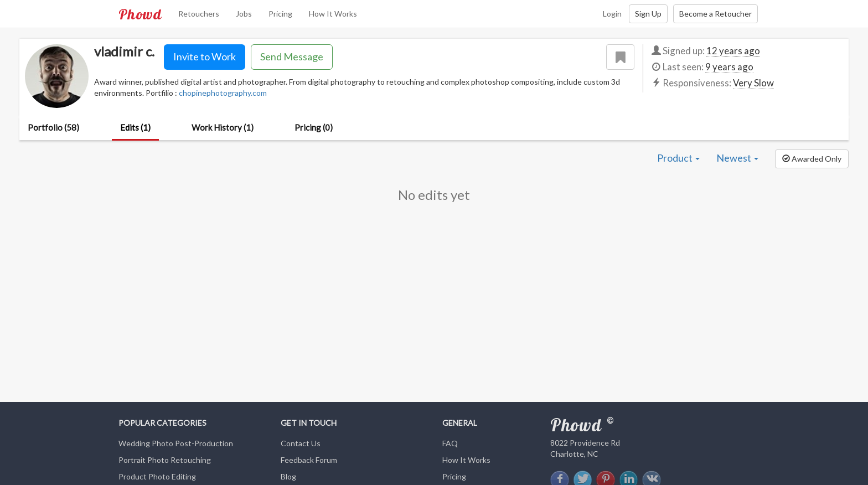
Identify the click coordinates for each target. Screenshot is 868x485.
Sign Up (648, 14)
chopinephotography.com (223, 93)
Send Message (292, 56)
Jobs (244, 14)
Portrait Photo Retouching (165, 460)
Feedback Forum (309, 460)
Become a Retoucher (715, 14)
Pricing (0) (314, 127)
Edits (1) (135, 127)
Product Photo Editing (157, 476)
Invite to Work (205, 56)
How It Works (333, 14)
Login (612, 14)
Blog (288, 476)
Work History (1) (223, 127)
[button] (812, 159)
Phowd (140, 14)
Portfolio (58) (53, 127)
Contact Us (301, 443)
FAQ (450, 443)
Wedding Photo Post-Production (176, 443)
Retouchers (199, 14)
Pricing (280, 14)
